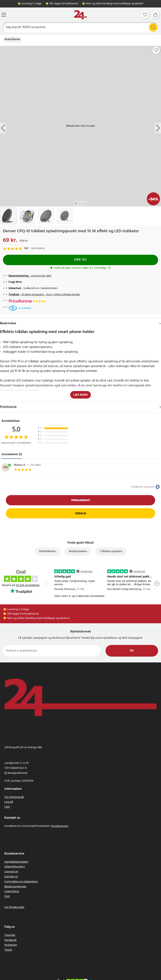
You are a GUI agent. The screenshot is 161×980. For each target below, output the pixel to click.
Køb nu (81, 260)
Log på (9, 802)
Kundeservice (60, 826)
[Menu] (4, 15)
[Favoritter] (145, 15)
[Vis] (160, 407)
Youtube (10, 935)
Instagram (11, 945)
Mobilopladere (78, 551)
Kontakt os (11, 877)
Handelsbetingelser (16, 862)
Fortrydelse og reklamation (21, 882)
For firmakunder (14, 907)
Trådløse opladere (111, 551)
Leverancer (11, 872)
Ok (132, 651)
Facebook (11, 940)
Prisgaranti (81, 500)
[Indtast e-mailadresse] (52, 651)
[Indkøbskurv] (156, 15)
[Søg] (81, 27)
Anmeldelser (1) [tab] (12, 454)
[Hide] (160, 323)
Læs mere (81, 395)
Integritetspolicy (15, 867)
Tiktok (8, 950)
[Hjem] (80, 15)
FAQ (7, 807)
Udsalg (80, 513)
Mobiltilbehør (12, 40)
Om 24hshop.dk (14, 797)
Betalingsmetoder (15, 887)
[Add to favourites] (156, 50)
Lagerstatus (12, 891)
